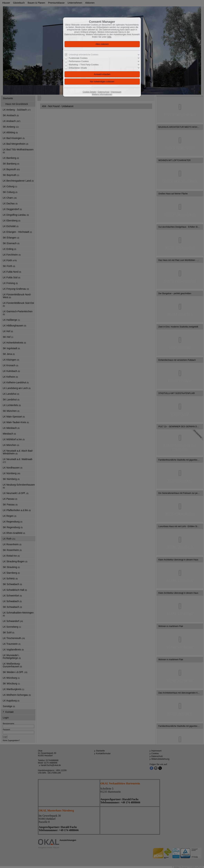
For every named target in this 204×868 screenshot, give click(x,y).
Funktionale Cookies (78, 58)
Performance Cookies (79, 61)
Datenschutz (104, 92)
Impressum (116, 92)
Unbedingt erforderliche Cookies (84, 55)
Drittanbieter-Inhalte (78, 68)
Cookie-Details (89, 92)
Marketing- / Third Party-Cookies (84, 65)
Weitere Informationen (102, 94)
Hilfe (109, 37)
